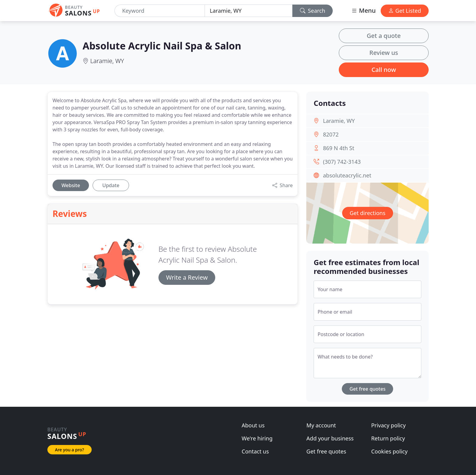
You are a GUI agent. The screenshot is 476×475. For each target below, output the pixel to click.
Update (111, 185)
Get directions (368, 213)
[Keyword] (160, 11)
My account (321, 425)
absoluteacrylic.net (347, 175)
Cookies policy (389, 451)
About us (253, 425)
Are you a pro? (70, 450)
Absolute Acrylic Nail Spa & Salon (162, 46)
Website (71, 185)
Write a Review (187, 277)
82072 (331, 134)
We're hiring (257, 438)
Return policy (388, 438)
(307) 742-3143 (342, 162)
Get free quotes (367, 389)
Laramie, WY (107, 61)
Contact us (255, 451)
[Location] (249, 11)
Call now (384, 70)
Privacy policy (389, 425)
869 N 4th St (339, 148)
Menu (363, 10)
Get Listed (405, 11)
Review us (384, 53)
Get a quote (384, 36)
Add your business (330, 438)
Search (313, 11)
